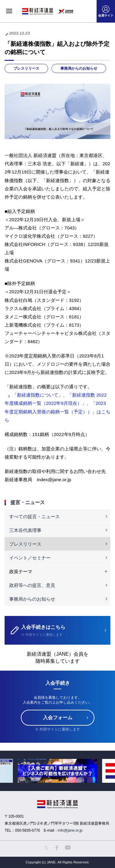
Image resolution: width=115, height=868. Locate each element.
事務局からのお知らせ (79, 68)
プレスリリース (26, 68)
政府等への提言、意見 (32, 585)
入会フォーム (58, 718)
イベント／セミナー (30, 558)
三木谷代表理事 (25, 530)
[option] (57, 771)
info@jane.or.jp (70, 830)
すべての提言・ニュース (34, 516)
